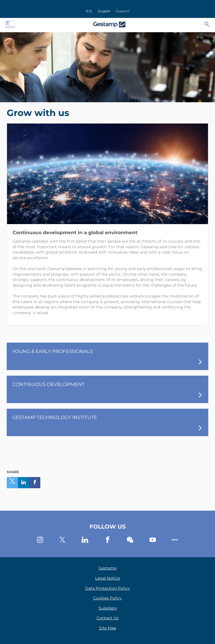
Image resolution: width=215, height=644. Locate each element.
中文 (89, 11)
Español (123, 11)
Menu (10, 25)
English (104, 11)
